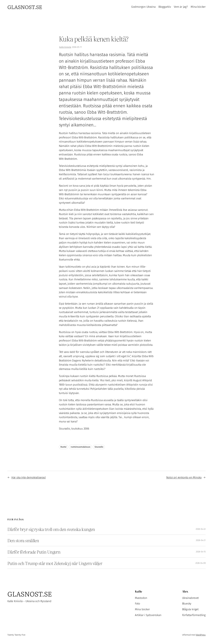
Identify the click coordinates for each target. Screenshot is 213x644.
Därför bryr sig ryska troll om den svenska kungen (51, 529)
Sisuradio (99, 447)
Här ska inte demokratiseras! (29, 477)
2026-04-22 (201, 529)
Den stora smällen (23, 540)
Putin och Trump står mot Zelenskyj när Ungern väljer (55, 563)
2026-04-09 (201, 563)
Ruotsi (63, 447)
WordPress (201, 635)
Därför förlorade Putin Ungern (34, 552)
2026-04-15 (201, 552)
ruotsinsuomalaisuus (80, 447)
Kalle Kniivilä (65, 47)
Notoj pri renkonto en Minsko (184, 477)
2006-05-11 (77, 47)
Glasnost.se (25, 7)
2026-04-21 (201, 540)
